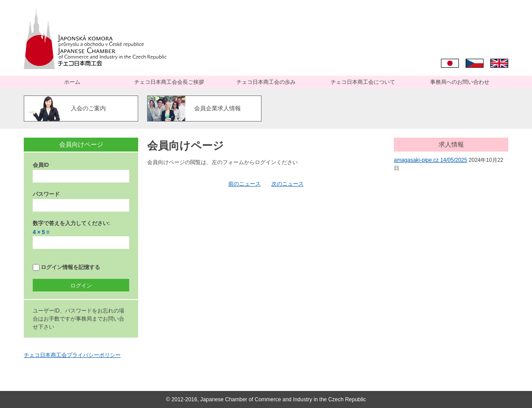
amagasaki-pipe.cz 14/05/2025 (430, 160)
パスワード (46, 194)
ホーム (72, 82)
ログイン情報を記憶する (66, 267)
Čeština (475, 63)
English (499, 63)
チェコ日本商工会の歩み (266, 82)
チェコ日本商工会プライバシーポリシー (72, 355)
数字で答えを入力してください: (71, 223)
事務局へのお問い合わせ (460, 82)
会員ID (41, 165)
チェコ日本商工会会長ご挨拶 (169, 82)
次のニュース (288, 184)
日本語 (450, 63)
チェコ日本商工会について (363, 82)
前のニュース (244, 184)
